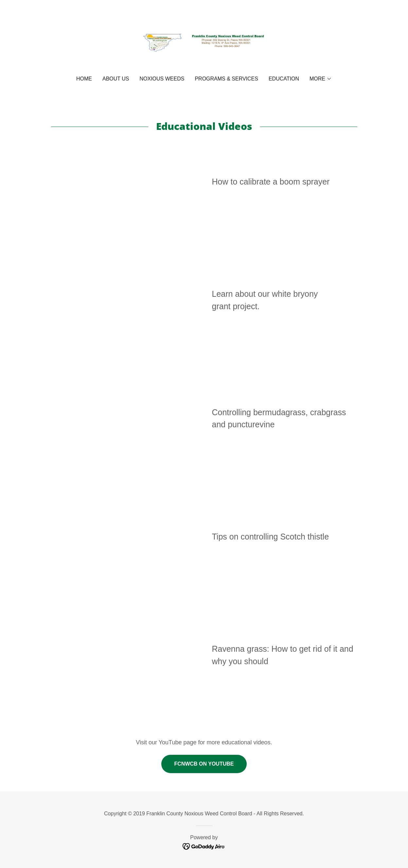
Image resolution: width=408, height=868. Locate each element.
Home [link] (84, 79)
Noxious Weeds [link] (162, 79)
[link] (204, 42)
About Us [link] (116, 79)
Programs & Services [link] (226, 79)
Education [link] (284, 79)
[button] (321, 79)
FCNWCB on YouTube (204, 764)
